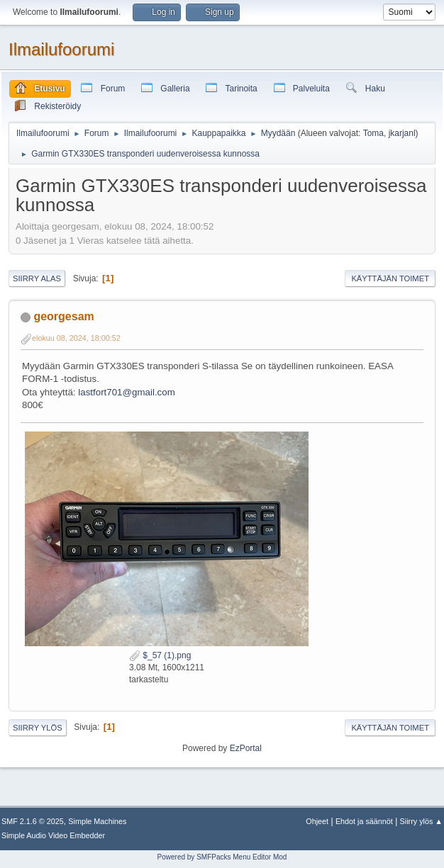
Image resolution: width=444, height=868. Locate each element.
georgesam (63, 316)
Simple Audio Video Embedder (53, 835)
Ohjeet (317, 821)
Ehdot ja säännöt (364, 821)
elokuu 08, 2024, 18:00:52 (76, 338)
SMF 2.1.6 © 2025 (33, 821)
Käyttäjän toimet (390, 278)
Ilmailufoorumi (61, 49)
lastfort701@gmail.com (127, 392)
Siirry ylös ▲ (421, 821)
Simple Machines (97, 821)
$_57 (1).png (160, 655)
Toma (373, 133)
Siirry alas (37, 278)
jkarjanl (402, 133)
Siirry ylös (38, 728)
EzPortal (246, 748)
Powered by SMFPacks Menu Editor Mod (222, 857)
